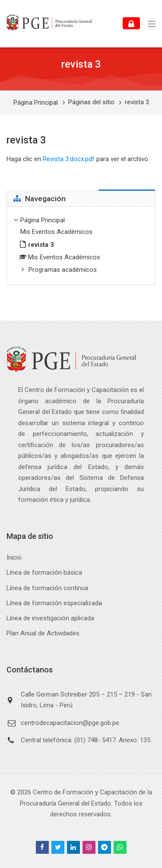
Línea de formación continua (47, 588)
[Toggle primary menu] (152, 24)
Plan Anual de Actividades (43, 633)
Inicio (14, 557)
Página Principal (36, 103)
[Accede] (131, 23)
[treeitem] (81, 246)
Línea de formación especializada (54, 603)
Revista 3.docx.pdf (69, 159)
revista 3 (137, 102)
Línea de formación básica (44, 572)
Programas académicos (63, 270)
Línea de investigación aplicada (50, 618)
